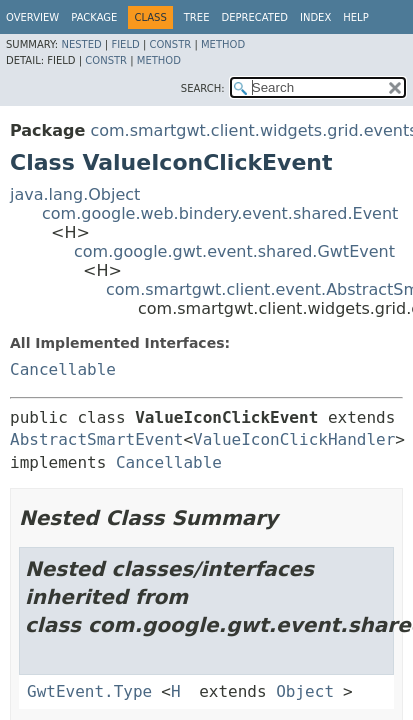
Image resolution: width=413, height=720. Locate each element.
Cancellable (63, 369)
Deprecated (254, 17)
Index (315, 17)
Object (305, 691)
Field (125, 44)
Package (94, 17)
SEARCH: (203, 88)
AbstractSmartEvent (96, 439)
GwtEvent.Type (89, 691)
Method (223, 44)
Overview (32, 17)
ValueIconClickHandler (294, 439)
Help (355, 17)
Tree (197, 17)
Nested (81, 44)
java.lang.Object (75, 194)
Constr (170, 44)
